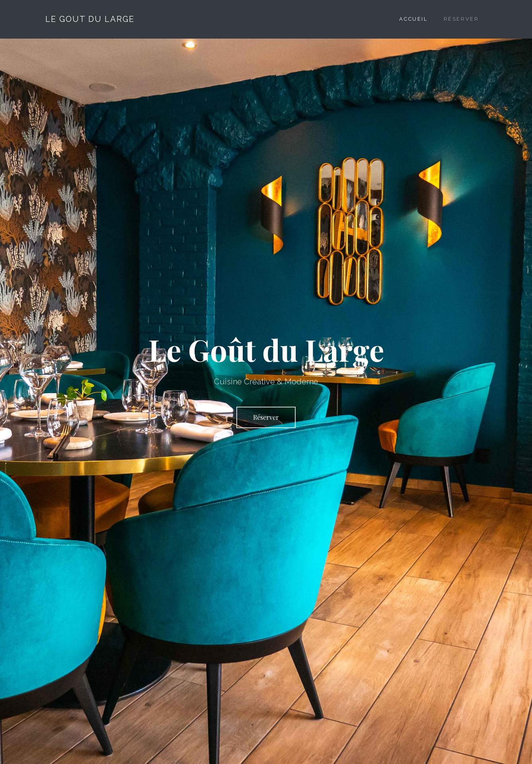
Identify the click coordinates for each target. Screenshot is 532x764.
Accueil (413, 19)
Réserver (461, 19)
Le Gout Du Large (90, 19)
